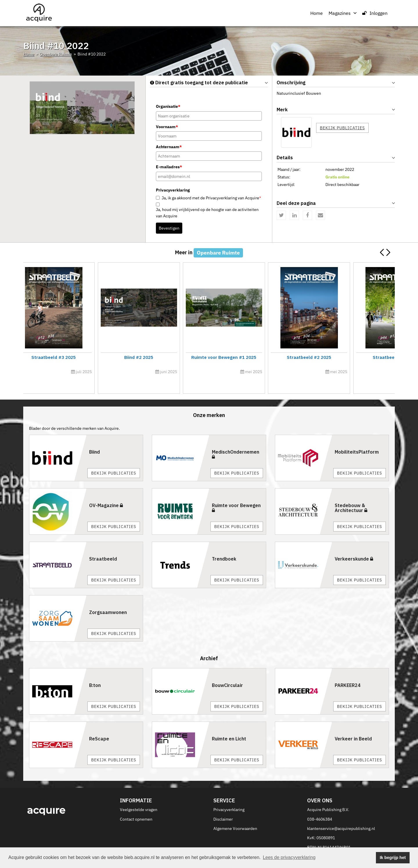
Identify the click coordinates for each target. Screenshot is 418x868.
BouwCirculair (227, 672)
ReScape (99, 726)
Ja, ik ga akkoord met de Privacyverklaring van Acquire (211, 198)
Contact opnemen (136, 806)
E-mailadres (169, 167)
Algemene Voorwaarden (235, 815)
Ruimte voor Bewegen (236, 495)
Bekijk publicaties (342, 128)
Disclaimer (223, 806)
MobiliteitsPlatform (357, 439)
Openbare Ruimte (56, 54)
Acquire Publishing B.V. (328, 797)
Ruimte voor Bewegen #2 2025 (256, 357)
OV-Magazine (106, 492)
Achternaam (169, 147)
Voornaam (167, 127)
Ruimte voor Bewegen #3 (69, 357)
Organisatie (168, 106)
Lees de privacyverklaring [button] (289, 857)
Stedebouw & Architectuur (351, 495)
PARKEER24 (348, 672)
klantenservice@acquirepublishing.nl (341, 815)
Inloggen (375, 13)
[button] (388, 253)
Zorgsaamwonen (108, 599)
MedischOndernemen (236, 441)
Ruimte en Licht (229, 726)
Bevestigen (169, 228)
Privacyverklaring (229, 797)
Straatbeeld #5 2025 (162, 357)
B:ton (95, 672)
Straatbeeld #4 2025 (349, 357)
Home (317, 13)
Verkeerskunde (354, 546)
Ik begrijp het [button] (393, 858)
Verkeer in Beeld (353, 726)
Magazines (343, 13)
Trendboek (224, 546)
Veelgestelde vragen (139, 797)
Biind (94, 439)
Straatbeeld (103, 546)
